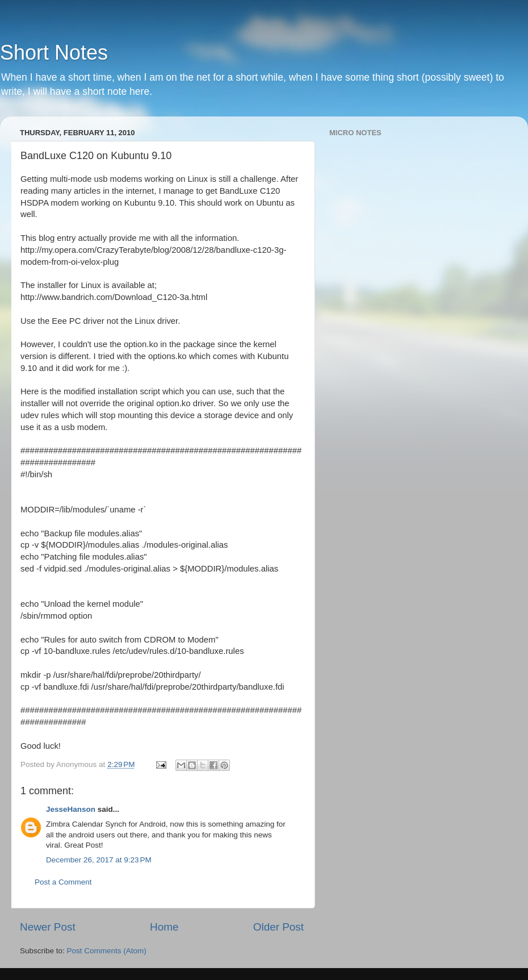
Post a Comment (63, 882)
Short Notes (54, 53)
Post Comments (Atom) (107, 951)
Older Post (278, 927)
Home (164, 927)
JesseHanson (71, 809)
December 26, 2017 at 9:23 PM (99, 860)
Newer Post (48, 927)
